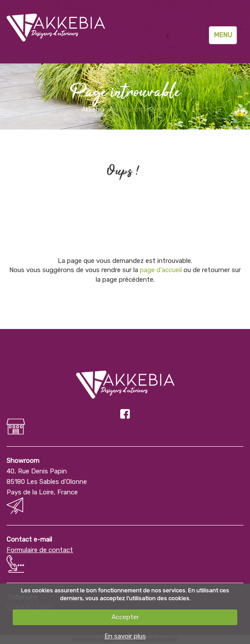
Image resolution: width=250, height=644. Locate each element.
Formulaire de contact (40, 550)
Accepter (125, 617)
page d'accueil (161, 270)
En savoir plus (125, 636)
